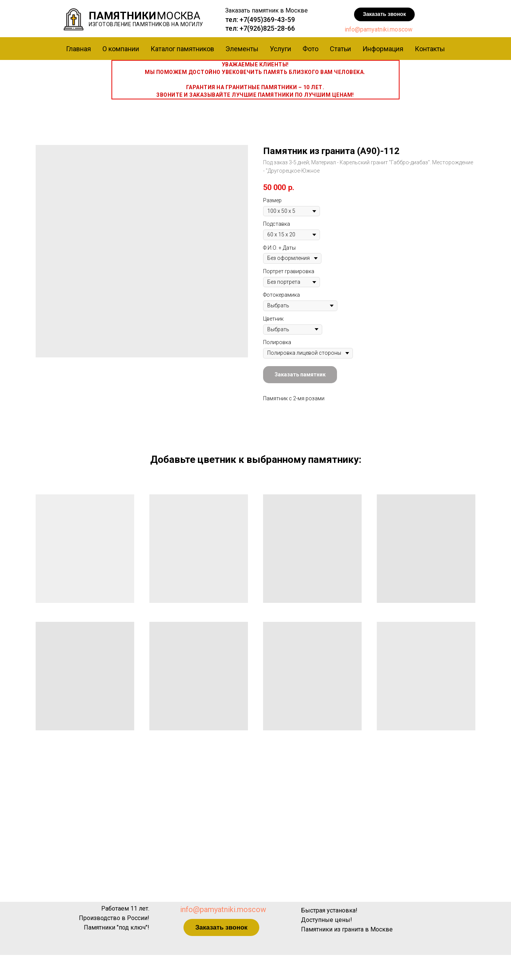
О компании (121, 49)
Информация (383, 49)
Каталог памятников (182, 49)
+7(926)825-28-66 (267, 28)
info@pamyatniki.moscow (379, 29)
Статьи (340, 49)
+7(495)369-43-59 (267, 20)
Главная (78, 49)
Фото (310, 49)
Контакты (430, 49)
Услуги (281, 49)
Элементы (242, 49)
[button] (384, 14)
